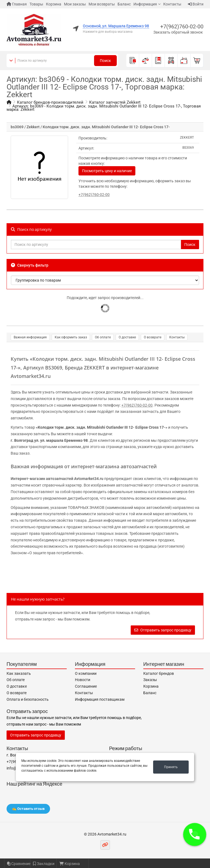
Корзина (54, 4)
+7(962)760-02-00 (182, 26)
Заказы (150, 680)
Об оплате (103, 337)
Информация (145, 4)
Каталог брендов (159, 673)
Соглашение (86, 686)
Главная (17, 4)
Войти (196, 4)
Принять (171, 767)
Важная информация (30, 337)
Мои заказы (75, 4)
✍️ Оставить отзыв (28, 809)
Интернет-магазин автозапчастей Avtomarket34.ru (57, 479)
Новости (83, 680)
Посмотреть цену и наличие (107, 171)
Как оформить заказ (71, 337)
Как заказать (19, 673)
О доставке (127, 337)
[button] (195, 834)
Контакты (172, 4)
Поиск (105, 61)
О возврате (153, 337)
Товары (36, 4)
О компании (86, 673)
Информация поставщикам (100, 699)
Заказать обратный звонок (178, 32)
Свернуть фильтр (30, 265)
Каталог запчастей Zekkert (115, 102)
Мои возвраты (102, 4)
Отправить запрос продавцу (163, 630)
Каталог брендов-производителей (50, 102)
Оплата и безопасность (28, 699)
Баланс (124, 4)
